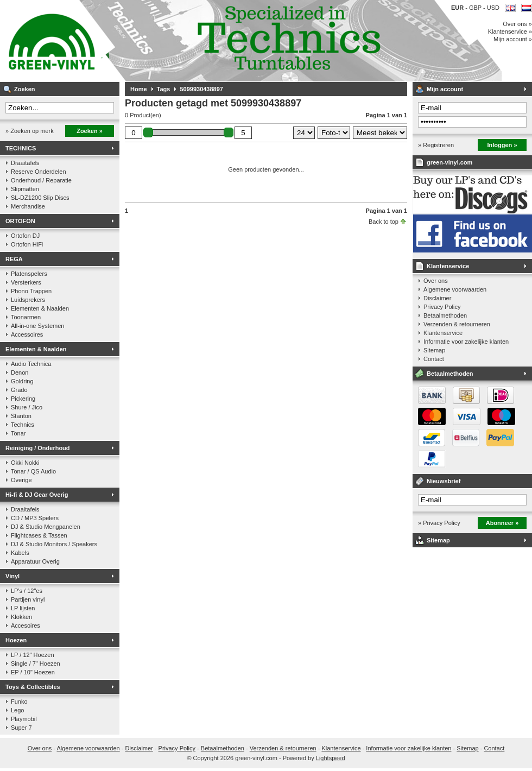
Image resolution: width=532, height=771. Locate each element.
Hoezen (16, 640)
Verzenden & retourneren (457, 324)
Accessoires (27, 334)
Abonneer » (502, 523)
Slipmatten (25, 189)
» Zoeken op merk (30, 131)
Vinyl (12, 576)
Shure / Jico (27, 407)
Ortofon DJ (25, 236)
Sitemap (434, 350)
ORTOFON (20, 221)
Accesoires (26, 625)
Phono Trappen (31, 291)
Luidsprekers (28, 300)
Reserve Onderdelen (39, 172)
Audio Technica (31, 364)
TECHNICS (21, 148)
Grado (19, 390)
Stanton (21, 416)
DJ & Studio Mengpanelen (46, 527)
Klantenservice (448, 266)
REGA (14, 259)
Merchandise (28, 206)
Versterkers (26, 282)
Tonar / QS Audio (33, 471)
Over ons (436, 281)
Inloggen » (502, 145)
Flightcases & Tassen (39, 535)
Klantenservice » (510, 31)
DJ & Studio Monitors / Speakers (54, 544)
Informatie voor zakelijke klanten (466, 342)
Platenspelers (29, 274)
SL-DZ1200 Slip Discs (40, 198)
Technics (23, 425)
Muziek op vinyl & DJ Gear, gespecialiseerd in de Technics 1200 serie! (144, 41)
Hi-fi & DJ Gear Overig (37, 495)
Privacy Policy (442, 307)
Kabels (20, 553)
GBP (476, 8)
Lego (17, 710)
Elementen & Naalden (40, 308)
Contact (434, 359)
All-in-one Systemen (37, 326)
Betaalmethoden (445, 315)
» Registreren (436, 145)
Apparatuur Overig (35, 561)
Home (139, 89)
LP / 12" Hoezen (33, 655)
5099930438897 (201, 89)
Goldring (22, 381)
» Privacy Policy (439, 523)
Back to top (384, 222)
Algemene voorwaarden (455, 289)
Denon (20, 372)
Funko (19, 702)
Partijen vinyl (28, 599)
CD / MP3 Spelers (35, 518)
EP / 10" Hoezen (33, 672)
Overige (21, 480)
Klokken (21, 617)
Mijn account (445, 89)
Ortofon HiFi (27, 244)
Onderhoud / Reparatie (41, 180)
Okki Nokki (25, 463)
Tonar (18, 433)
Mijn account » (513, 39)
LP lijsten (23, 608)
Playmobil (24, 719)
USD (493, 8)
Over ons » (517, 24)
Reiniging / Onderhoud (38, 448)
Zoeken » (90, 131)
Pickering (23, 399)
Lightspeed (331, 758)
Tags (164, 89)
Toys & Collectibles (33, 687)
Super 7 (21, 728)
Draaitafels (25, 163)
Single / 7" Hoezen (36, 663)
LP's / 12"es (27, 591)
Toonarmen (26, 317)
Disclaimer (437, 298)
